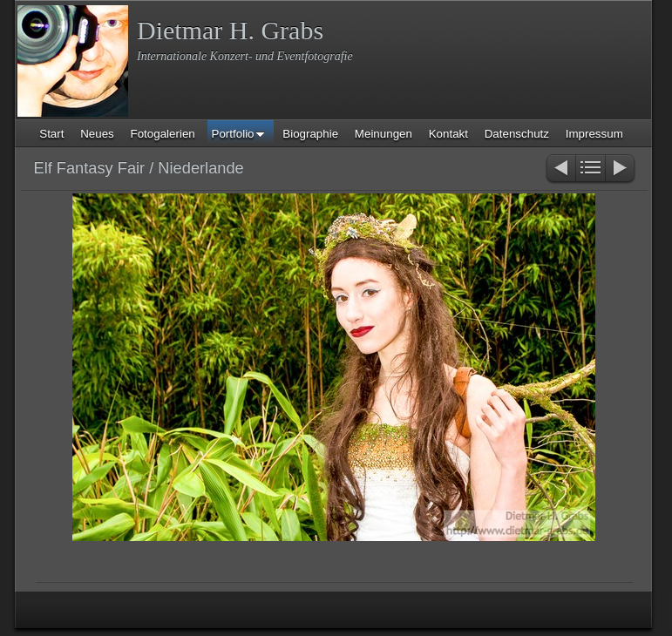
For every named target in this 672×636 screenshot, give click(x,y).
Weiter (621, 169)
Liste (591, 169)
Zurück (560, 169)
